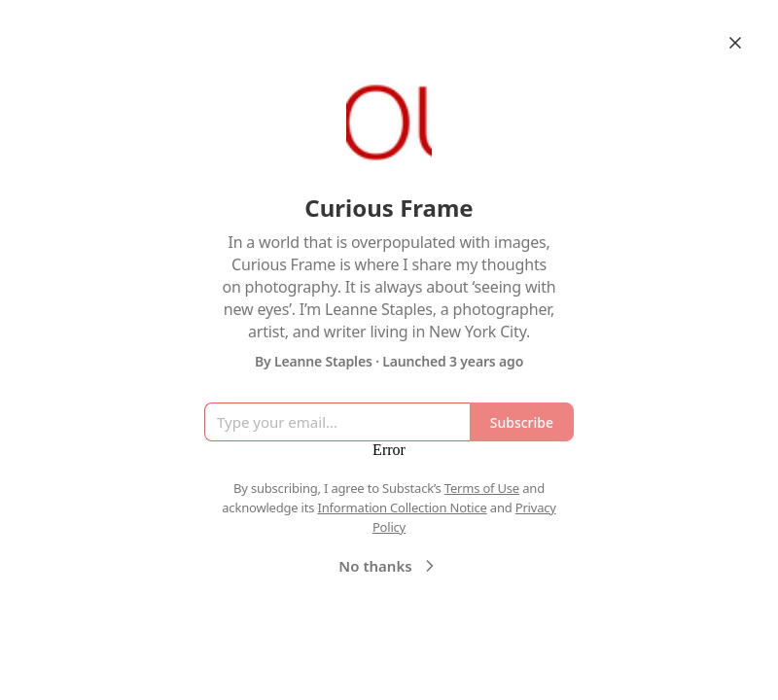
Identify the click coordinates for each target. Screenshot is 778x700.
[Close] (735, 43)
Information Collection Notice (402, 507)
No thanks (389, 566)
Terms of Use (482, 488)
